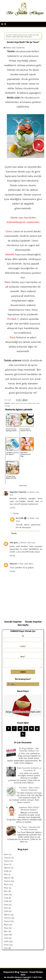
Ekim (6, 874)
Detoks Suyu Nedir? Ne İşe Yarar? (23, 42)
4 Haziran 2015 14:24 (27, 543)
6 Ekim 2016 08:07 (25, 564)
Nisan (6, 888)
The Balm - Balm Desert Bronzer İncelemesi (29, 789)
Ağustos (7, 868)
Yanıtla (12, 508)
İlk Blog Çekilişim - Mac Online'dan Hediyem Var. (29, 750)
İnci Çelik (20, 518)
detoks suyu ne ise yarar (20, 35)
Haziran (7, 861)
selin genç (14, 543)
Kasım (6, 854)
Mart (6, 891)
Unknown (13, 564)
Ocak (6, 898)
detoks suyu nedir (34, 35)
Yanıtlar (16, 513)
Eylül (6, 911)
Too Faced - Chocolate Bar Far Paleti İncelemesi (29, 828)
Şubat (6, 894)
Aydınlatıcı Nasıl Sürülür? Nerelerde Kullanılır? (29, 809)
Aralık (6, 871)
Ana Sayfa (9, 35)
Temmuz (8, 858)
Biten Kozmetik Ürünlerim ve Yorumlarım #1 (29, 769)
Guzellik (8, 37)
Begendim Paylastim (18, 492)
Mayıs (6, 884)
